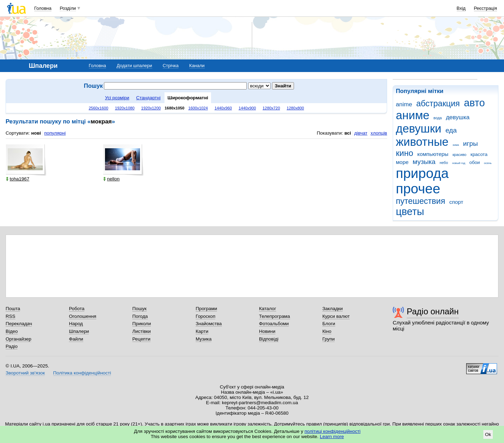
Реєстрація (485, 8)
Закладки (332, 309)
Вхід (461, 8)
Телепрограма (275, 316)
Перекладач (19, 324)
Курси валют (336, 316)
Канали (197, 66)
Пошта (13, 309)
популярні (55, 133)
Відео (12, 331)
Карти (202, 331)
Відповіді (269, 339)
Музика (204, 339)
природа (422, 173)
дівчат (361, 133)
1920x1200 (151, 108)
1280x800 (295, 108)
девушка (458, 117)
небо (444, 163)
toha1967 (18, 179)
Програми (206, 309)
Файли (76, 339)
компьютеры (433, 154)
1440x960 (223, 108)
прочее (418, 189)
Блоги (329, 324)
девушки (419, 128)
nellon (111, 179)
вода (438, 118)
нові (36, 133)
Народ (76, 324)
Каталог (268, 309)
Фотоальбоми (274, 324)
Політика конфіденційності (82, 373)
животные (422, 142)
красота (479, 154)
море (402, 162)
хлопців (379, 133)
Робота (77, 309)
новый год (459, 163)
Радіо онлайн (433, 311)
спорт (456, 202)
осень (488, 163)
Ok (488, 434)
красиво (460, 155)
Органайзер (18, 339)
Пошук (139, 309)
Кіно (327, 331)
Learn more (332, 437)
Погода (140, 316)
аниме (413, 115)
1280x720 (271, 108)
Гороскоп (205, 316)
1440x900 (247, 108)
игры (470, 144)
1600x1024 (198, 108)
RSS (10, 316)
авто (475, 103)
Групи (328, 339)
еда (451, 130)
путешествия (421, 201)
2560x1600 (98, 108)
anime (404, 104)
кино (405, 153)
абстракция (438, 103)
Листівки (142, 331)
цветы (410, 212)
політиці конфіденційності (332, 431)
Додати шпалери (134, 66)
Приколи (142, 324)
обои (475, 162)
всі (348, 133)
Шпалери (79, 331)
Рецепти (141, 339)
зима (456, 145)
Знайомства (209, 324)
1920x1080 (125, 108)
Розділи (68, 8)
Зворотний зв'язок (25, 373)
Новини (267, 331)
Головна (43, 8)
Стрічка (171, 66)
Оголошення (83, 316)
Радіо (12, 346)
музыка (424, 162)
